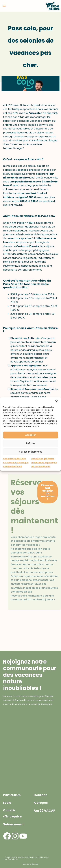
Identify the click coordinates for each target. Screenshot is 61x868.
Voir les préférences (31, 452)
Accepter (30, 435)
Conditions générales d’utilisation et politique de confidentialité (16, 462)
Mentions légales (30, 864)
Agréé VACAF (44, 811)
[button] (56, 401)
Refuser (31, 443)
